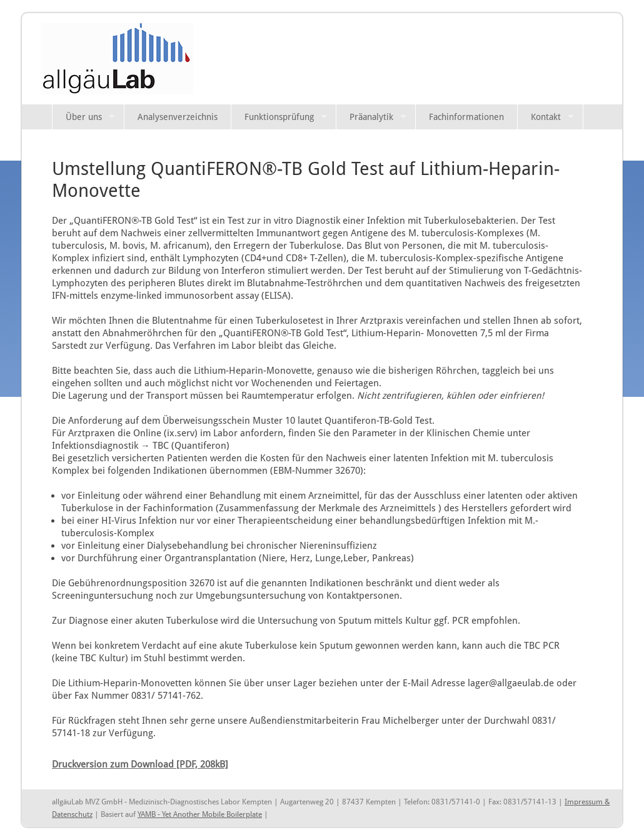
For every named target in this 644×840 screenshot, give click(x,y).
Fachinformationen (466, 117)
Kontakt (546, 117)
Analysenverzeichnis (178, 117)
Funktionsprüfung (279, 117)
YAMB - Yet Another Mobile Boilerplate (200, 814)
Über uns (84, 117)
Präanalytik (371, 117)
